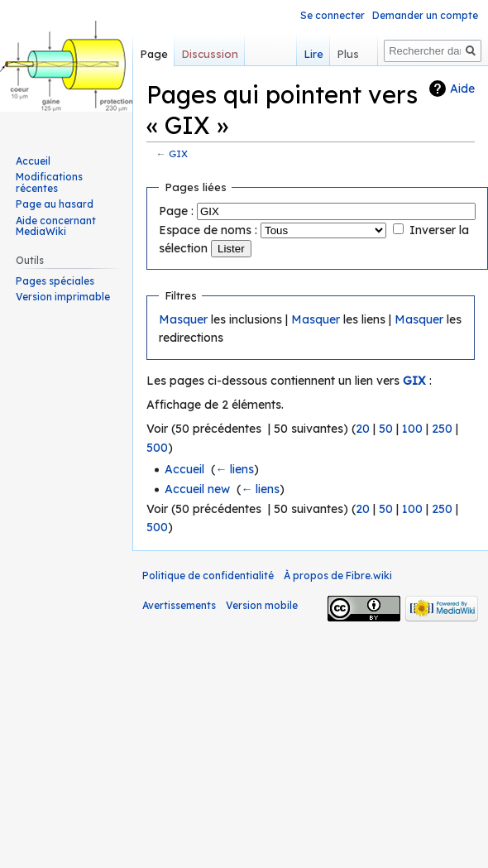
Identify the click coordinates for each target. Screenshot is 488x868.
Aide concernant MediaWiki (56, 226)
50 (386, 429)
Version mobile (262, 605)
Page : (176, 211)
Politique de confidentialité (208, 575)
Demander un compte (425, 15)
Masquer (183, 319)
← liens (234, 469)
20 (363, 429)
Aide (462, 89)
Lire (304, 54)
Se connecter (333, 15)
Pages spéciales (55, 281)
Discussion (210, 54)
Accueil (184, 469)
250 (442, 429)
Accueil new (197, 489)
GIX (178, 153)
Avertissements (179, 605)
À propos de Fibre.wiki (338, 575)
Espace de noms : (208, 230)
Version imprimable (63, 297)
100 (412, 429)
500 (157, 448)
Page (154, 54)
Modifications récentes (49, 182)
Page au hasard (55, 204)
